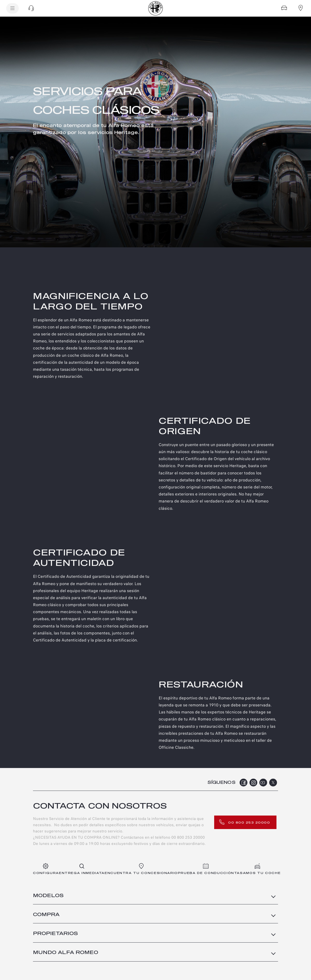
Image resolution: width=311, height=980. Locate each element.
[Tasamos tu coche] (257, 869)
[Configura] (284, 8)
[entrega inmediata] (82, 869)
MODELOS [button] (48, 896)
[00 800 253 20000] (245, 822)
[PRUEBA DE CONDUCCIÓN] (206, 869)
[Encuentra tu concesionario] (301, 8)
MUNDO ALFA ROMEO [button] (66, 953)
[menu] (12, 8)
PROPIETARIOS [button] (55, 934)
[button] (31, 8)
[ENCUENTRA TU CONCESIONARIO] (141, 869)
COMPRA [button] (46, 915)
